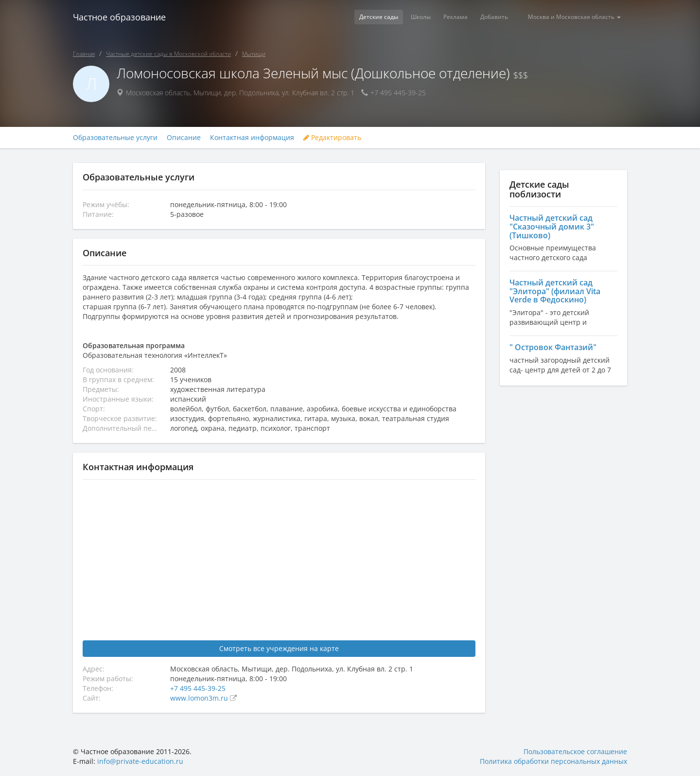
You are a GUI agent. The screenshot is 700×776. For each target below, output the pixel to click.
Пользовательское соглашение (575, 751)
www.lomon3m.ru (200, 698)
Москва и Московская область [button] (574, 17)
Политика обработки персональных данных (553, 761)
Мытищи (254, 54)
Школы (421, 17)
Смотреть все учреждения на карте (279, 648)
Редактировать (332, 138)
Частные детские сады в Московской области (168, 54)
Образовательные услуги (115, 138)
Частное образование (119, 17)
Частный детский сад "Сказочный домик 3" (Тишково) (552, 226)
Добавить (494, 17)
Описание (184, 138)
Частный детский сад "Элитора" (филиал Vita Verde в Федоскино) (555, 291)
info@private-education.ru (140, 761)
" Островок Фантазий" (553, 347)
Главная (84, 54)
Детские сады (379, 17)
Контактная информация (252, 138)
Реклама (455, 17)
